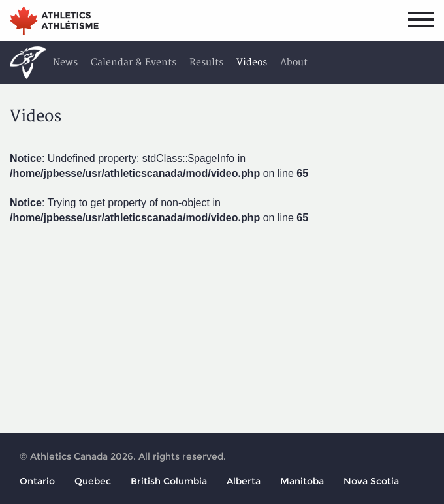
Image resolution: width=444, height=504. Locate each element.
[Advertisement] (222, 327)
